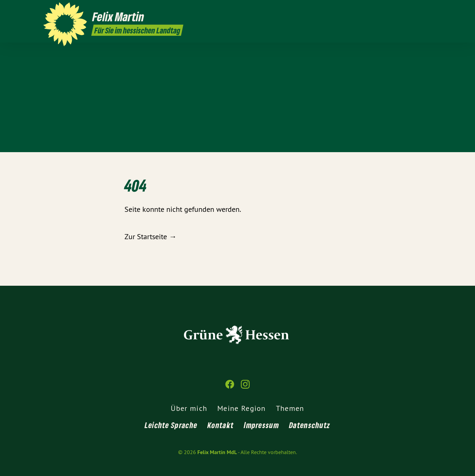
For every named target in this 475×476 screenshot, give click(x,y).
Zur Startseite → (150, 236)
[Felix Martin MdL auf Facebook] (418, 9)
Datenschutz (310, 425)
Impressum (261, 425)
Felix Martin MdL (217, 452)
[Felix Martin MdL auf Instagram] (428, 9)
